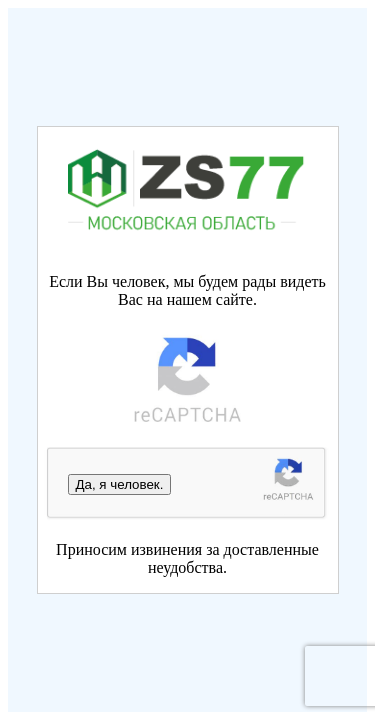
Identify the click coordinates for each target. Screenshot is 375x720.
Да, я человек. (120, 484)
